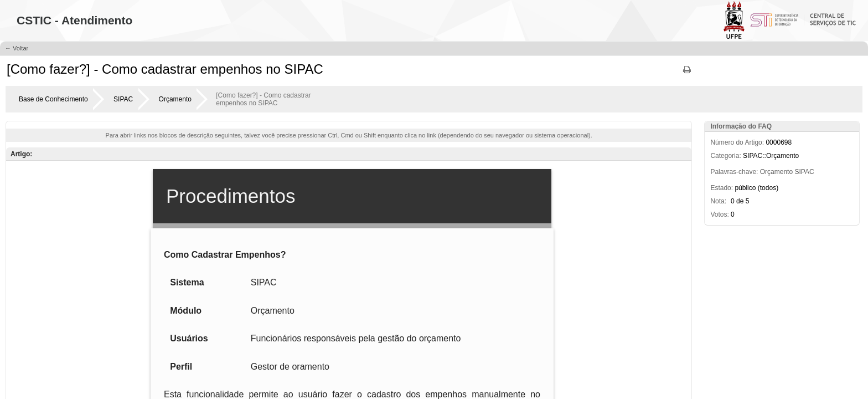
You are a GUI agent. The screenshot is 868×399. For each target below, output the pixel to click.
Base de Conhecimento (53, 99)
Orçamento (175, 99)
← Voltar (17, 48)
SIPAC (123, 99)
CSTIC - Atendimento (74, 20)
